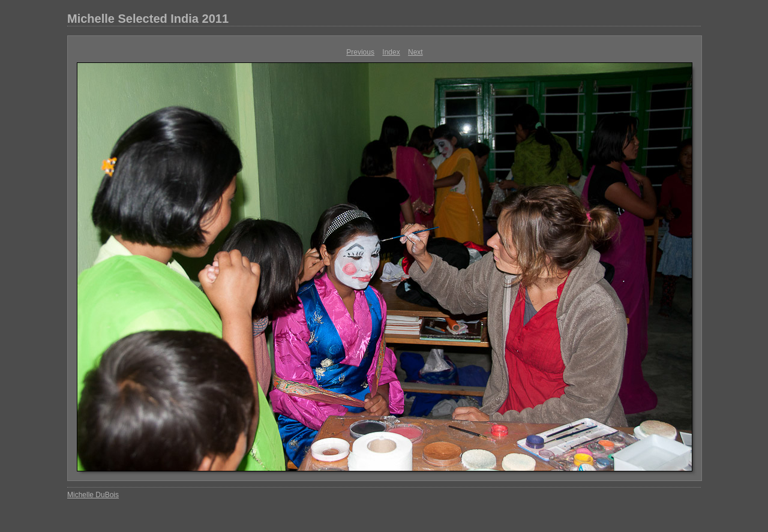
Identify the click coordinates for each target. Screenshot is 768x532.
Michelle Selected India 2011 (148, 19)
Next (415, 52)
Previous (360, 52)
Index (391, 52)
